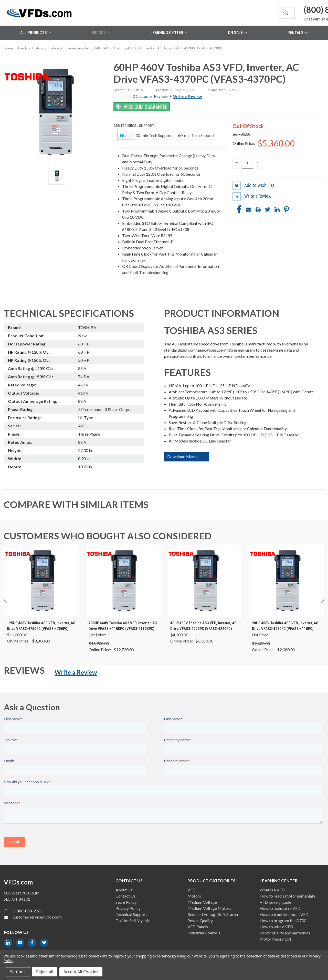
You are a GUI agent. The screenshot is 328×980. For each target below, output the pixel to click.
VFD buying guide (275, 902)
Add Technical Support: (134, 126)
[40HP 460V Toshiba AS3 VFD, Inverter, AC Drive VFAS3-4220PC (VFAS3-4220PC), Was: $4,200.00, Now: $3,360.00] (205, 581)
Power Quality (200, 920)
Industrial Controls (204, 933)
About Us (124, 890)
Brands (101, 33)
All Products (36, 33)
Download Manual (183, 456)
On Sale (237, 33)
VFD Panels (198, 927)
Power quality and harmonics (285, 933)
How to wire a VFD (276, 927)
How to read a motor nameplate (288, 896)
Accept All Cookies (81, 972)
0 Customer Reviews (151, 96)
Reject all (45, 972)
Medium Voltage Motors (209, 908)
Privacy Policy (128, 908)
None (125, 135)
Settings (18, 972)
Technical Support (131, 914)
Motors (194, 896)
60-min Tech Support (196, 135)
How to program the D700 (283, 920)
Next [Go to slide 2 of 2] (323, 605)
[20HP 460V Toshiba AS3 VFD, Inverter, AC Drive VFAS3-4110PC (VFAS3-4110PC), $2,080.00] (287, 581)
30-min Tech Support (154, 135)
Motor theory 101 (276, 939)
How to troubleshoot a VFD (284, 914)
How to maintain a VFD (280, 908)
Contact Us (125, 896)
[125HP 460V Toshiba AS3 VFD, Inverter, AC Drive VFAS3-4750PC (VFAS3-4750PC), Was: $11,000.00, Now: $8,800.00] (42, 581)
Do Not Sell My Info (133, 920)
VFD (192, 890)
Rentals (298, 33)
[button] (186, 96)
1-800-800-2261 (28, 911)
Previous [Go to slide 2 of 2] (5, 605)
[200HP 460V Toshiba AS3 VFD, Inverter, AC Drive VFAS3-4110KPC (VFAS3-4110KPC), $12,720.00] (123, 581)
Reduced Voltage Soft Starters (214, 914)
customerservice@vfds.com (37, 917)
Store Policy (126, 902)
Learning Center (169, 33)
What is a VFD (272, 890)
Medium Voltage (202, 902)
